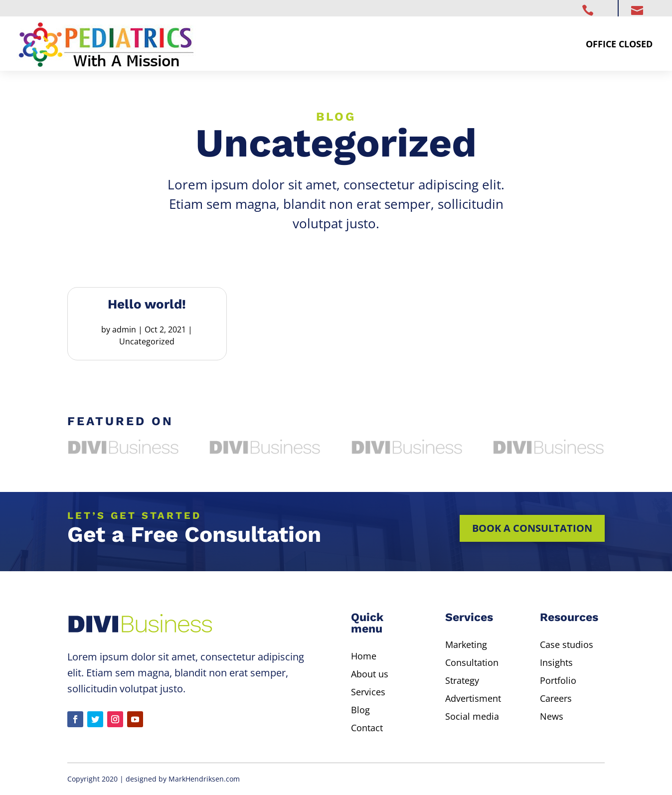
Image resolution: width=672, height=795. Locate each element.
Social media (472, 716)
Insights (556, 662)
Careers (556, 698)
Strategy (462, 680)
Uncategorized (147, 341)
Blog (360, 710)
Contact (367, 728)
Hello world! (147, 304)
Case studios (567, 644)
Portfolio (558, 680)
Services (368, 692)
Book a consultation (532, 528)
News (552, 716)
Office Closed (619, 44)
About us (370, 674)
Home (364, 656)
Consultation (472, 662)
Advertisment (473, 698)
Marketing (466, 644)
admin (124, 329)
